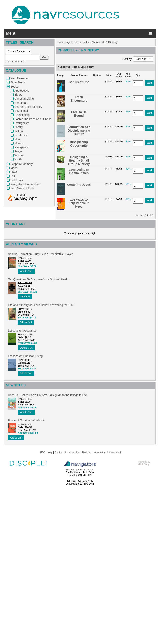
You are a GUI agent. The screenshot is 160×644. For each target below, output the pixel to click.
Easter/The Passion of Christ (32, 119)
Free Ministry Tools (22, 188)
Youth (18, 159)
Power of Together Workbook (26, 420)
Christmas (21, 103)
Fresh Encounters (79, 99)
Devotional (21, 111)
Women (19, 155)
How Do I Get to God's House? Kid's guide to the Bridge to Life (47, 395)
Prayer (19, 151)
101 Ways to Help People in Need (79, 203)
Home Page (64, 42)
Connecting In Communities (79, 171)
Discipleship (22, 115)
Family (19, 127)
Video (14, 168)
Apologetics (22, 91)
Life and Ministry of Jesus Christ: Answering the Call (41, 305)
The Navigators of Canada (80, 470)
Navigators (21, 147)
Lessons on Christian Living (25, 356)
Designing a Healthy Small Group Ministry (79, 160)
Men (17, 139)
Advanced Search (16, 62)
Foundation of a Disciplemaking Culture (79, 130)
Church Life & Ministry (28, 107)
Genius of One (79, 82)
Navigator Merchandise (25, 184)
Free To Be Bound (79, 114)
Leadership (21, 135)
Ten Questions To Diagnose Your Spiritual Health (39, 279)
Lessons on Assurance (22, 331)
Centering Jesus (79, 185)
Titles (76, 42)
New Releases (19, 78)
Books (14, 87)
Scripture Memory (22, 164)
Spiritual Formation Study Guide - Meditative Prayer (40, 254)
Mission (19, 143)
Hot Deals (17, 180)
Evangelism (22, 123)
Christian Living (24, 99)
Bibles (18, 95)
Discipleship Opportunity (79, 144)
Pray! (14, 172)
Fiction (19, 131)
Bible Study (18, 82)
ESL (13, 176)
